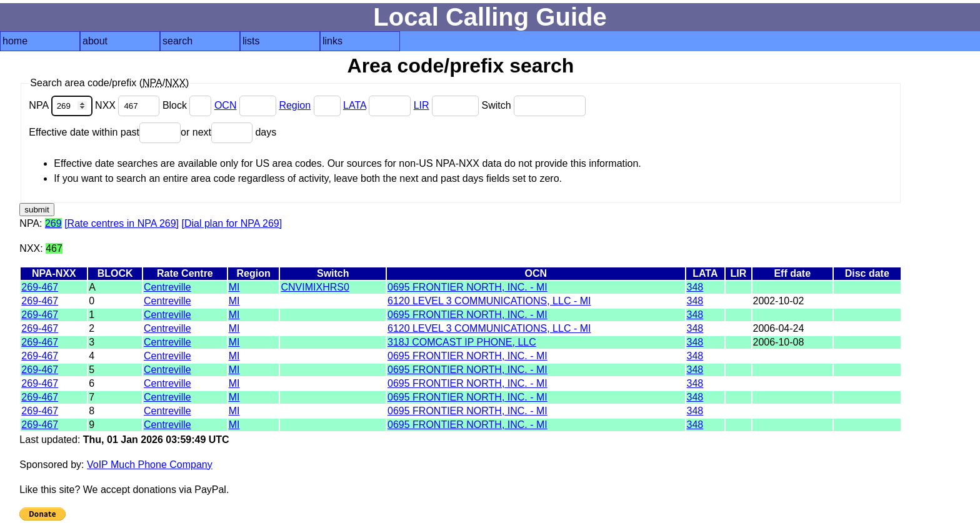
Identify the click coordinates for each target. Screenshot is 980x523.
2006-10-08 (779, 342)
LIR (422, 105)
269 (53, 223)
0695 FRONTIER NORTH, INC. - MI (467, 287)
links (332, 41)
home (15, 41)
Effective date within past (105, 132)
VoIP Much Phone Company (150, 465)
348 (695, 287)
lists (251, 41)
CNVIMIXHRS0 (315, 287)
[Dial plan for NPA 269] (232, 223)
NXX (129, 105)
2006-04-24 (779, 328)
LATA (355, 105)
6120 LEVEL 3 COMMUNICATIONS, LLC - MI (489, 301)
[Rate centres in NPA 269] (122, 223)
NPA (62, 105)
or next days (228, 132)
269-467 (40, 287)
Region (295, 105)
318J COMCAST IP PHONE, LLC (462, 342)
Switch (533, 105)
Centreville (167, 287)
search (177, 41)
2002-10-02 (779, 301)
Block (188, 105)
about (95, 41)
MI (234, 287)
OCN (226, 105)
